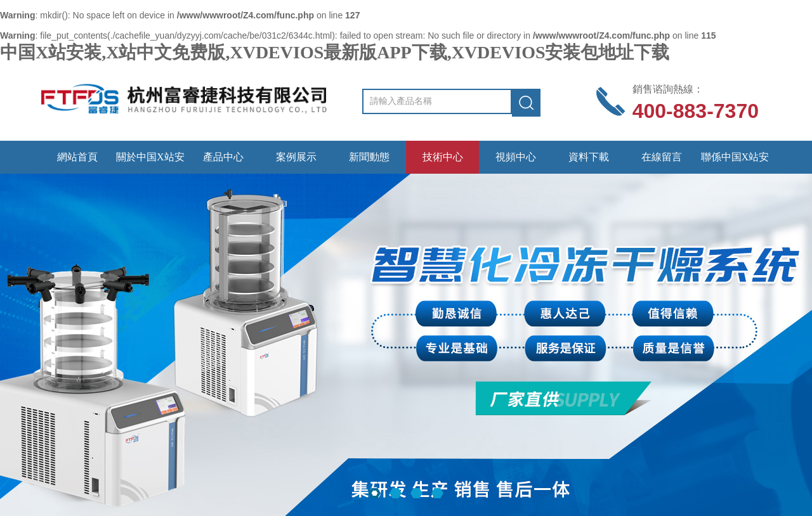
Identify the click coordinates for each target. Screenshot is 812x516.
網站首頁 (77, 157)
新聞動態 (369, 157)
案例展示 (296, 157)
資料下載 (589, 157)
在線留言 (662, 157)
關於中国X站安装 (150, 163)
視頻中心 (516, 157)
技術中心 (443, 157)
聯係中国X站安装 (735, 163)
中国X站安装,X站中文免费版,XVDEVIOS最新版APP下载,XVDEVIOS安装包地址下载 (335, 52)
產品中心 (223, 157)
